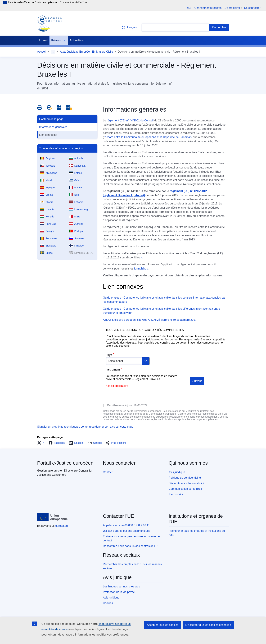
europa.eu (61, 526)
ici (142, 257)
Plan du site (176, 494)
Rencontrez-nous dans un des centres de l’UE (131, 546)
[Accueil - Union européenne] (53, 517)
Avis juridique (177, 472)
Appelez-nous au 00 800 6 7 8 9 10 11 (126, 525)
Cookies (108, 603)
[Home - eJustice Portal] (50, 23)
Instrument (113, 370)
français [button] (129, 28)
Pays (109, 355)
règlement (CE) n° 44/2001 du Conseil (130, 120)
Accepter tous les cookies (163, 625)
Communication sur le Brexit (186, 489)
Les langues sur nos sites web (121, 586)
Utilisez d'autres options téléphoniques (127, 531)
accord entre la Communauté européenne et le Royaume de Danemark (148, 137)
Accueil (43, 40)
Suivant (197, 381)
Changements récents (208, 8)
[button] (42, 443)
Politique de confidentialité (185, 478)
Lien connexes (48, 135)
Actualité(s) (77, 40)
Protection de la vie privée (119, 592)
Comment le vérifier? (73, 2)
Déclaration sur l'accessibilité (186, 483)
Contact (108, 472)
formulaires (141, 269)
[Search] (219, 28)
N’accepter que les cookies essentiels (208, 625)
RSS (189, 8)
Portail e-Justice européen (65, 463)
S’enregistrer (232, 8)
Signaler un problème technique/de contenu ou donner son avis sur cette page (85, 427)
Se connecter (252, 8)
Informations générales (53, 127)
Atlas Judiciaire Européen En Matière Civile (86, 52)
